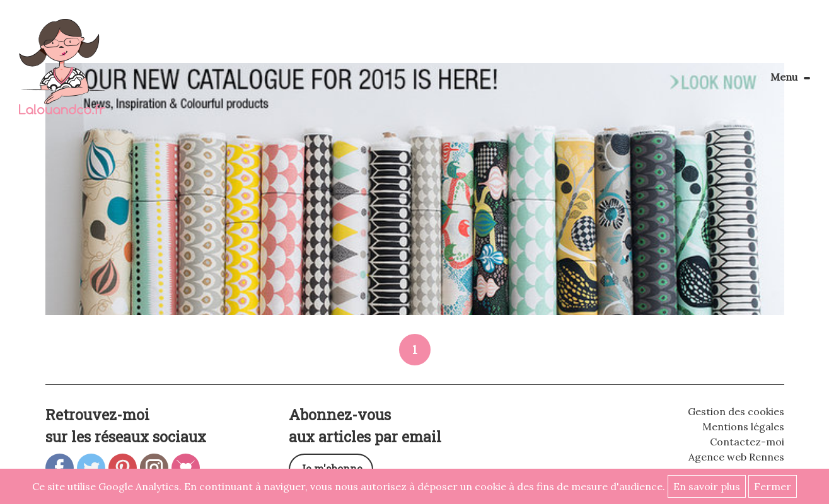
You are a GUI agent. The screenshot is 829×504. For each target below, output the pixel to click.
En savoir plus (707, 486)
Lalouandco (62, 73)
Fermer (773, 486)
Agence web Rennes (736, 457)
